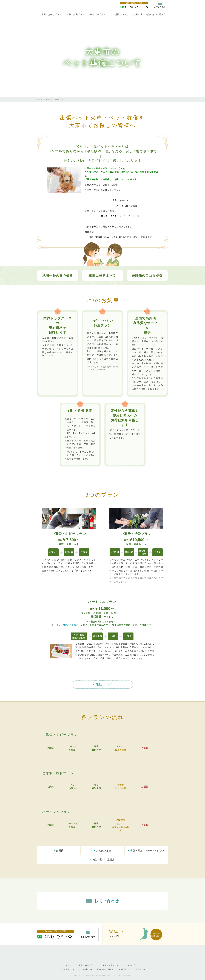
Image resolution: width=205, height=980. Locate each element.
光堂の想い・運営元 (156, 14)
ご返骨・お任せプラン (50, 14)
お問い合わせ (125, 969)
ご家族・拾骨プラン (74, 14)
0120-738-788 (137, 7)
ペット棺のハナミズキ (67, 625)
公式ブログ (140, 969)
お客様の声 (137, 14)
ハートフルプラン (96, 14)
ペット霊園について (118, 14)
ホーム (40, 99)
